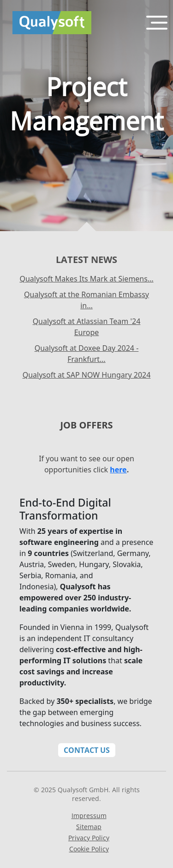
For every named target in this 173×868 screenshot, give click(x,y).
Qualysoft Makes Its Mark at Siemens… (86, 279)
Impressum (89, 816)
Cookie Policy (89, 849)
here (118, 470)
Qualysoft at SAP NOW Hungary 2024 (87, 375)
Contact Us (87, 750)
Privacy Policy (89, 838)
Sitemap (89, 827)
